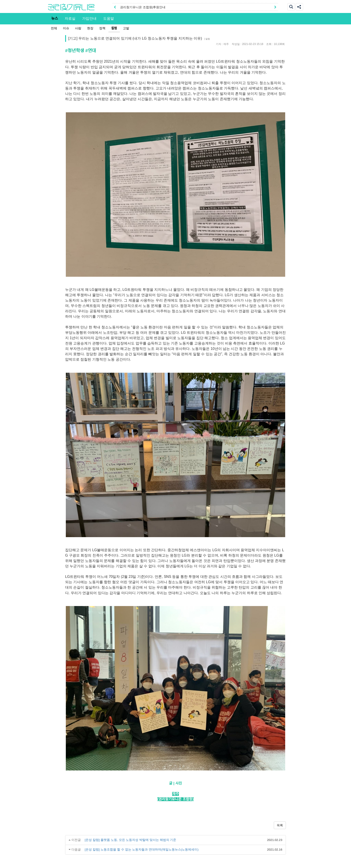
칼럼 (114, 28)
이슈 (66, 28)
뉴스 (55, 18)
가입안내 (89, 18)
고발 (126, 28)
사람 (78, 28)
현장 (90, 28)
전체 (54, 28)
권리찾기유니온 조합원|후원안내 (143, 7)
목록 (280, 825)
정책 (102, 28)
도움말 (109, 18)
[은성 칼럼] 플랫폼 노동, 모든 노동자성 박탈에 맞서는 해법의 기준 (130, 840)
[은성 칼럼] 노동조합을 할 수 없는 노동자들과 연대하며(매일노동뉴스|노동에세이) (142, 850)
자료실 (70, 18)
